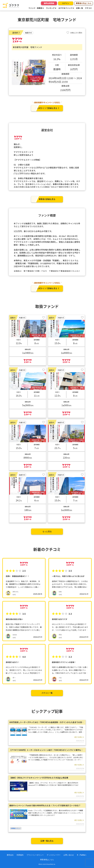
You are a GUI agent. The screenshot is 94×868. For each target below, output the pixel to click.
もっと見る (47, 531)
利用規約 (20, 855)
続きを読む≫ (79, 737)
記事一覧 (80, 8)
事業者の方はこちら (84, 3)
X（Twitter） (82, 855)
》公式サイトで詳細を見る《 (47, 108)
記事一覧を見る (47, 841)
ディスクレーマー (54, 855)
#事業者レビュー (16, 828)
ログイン (65, 3)
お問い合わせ (69, 855)
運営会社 (10, 855)
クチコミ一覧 (47, 693)
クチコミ (88, 8)
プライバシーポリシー (35, 855)
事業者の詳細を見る (47, 199)
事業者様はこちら (47, 860)
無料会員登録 (48, 3)
